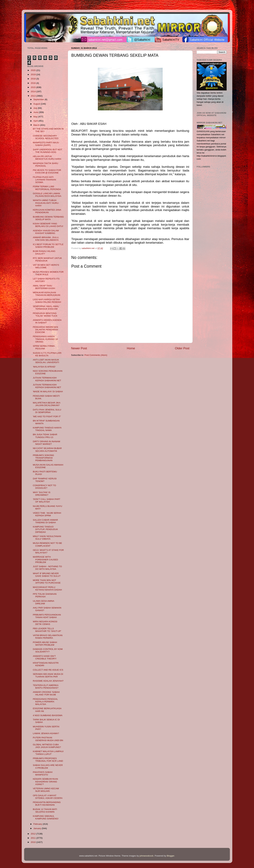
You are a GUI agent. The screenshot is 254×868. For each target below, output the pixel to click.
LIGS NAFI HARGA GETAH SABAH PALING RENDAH (47, 301)
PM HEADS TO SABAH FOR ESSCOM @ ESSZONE (47, 171)
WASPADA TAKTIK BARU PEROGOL (46, 165)
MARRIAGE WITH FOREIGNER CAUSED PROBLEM (45, 559)
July (36, 108)
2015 (34, 87)
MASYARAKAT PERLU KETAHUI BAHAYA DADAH (47, 588)
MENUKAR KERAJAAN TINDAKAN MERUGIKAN (47, 294)
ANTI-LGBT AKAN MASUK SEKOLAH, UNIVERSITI (46, 361)
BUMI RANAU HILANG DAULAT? (44, 252)
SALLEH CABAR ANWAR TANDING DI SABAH (45, 521)
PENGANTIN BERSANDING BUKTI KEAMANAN (47, 804)
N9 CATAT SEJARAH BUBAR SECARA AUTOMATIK (47, 450)
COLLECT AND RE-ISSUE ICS (48, 670)
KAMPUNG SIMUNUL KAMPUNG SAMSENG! (46, 817)
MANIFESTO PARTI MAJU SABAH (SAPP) (46, 144)
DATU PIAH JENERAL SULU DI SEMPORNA (47, 411)
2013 (34, 96)
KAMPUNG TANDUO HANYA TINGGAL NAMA (47, 429)
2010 (34, 842)
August (37, 104)
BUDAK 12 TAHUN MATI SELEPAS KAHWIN (45, 811)
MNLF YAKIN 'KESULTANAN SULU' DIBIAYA (47, 538)
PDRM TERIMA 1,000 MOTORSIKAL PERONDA (47, 188)
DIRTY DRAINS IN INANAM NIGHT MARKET (46, 443)
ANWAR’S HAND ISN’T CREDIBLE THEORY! (45, 657)
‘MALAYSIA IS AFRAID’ (44, 367)
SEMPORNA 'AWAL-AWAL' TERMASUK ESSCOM (46, 308)
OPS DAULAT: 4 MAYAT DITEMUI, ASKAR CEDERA (48, 797)
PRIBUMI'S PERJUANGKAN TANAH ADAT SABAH (47, 616)
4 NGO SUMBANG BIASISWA (48, 715)
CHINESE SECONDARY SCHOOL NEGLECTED (46, 137)
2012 (34, 834)
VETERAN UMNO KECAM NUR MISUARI (46, 790)
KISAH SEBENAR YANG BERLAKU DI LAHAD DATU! (48, 225)
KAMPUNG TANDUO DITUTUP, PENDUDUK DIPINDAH (45, 529)
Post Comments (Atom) (96, 355)
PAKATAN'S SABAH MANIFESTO (43, 773)
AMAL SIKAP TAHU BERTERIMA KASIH (44, 287)
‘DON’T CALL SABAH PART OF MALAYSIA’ (47, 500)
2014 (34, 92)
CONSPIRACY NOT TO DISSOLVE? (44, 487)
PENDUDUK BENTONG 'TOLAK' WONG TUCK (45, 315)
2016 (34, 83)
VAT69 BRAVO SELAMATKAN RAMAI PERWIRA (48, 637)
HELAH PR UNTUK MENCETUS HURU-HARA (47, 158)
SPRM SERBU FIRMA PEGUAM (44, 347)
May (36, 117)
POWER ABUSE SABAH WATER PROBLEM (45, 644)
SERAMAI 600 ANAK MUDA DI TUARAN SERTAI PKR (48, 675)
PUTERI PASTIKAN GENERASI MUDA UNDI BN (48, 739)
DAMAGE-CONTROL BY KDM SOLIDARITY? (48, 650)
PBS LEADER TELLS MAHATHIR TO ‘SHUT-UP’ (47, 630)
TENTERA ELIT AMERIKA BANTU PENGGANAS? (46, 687)
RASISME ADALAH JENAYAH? (48, 681)
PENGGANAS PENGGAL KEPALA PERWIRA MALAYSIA (45, 702)
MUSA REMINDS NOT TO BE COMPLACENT (47, 544)
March (37, 125)
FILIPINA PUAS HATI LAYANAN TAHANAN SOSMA (44, 180)
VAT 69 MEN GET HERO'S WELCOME (46, 266)
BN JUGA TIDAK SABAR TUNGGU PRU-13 (45, 436)
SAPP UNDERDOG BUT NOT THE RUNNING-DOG (48, 151)
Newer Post (79, 348)
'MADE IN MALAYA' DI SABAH (48, 392)
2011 (34, 838)
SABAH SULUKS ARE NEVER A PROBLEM (48, 766)
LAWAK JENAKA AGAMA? (46, 733)
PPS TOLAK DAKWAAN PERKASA (45, 595)
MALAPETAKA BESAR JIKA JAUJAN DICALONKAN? (47, 404)
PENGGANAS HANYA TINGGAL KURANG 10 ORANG (45, 339)
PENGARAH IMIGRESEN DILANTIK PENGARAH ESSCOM (45, 330)
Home (131, 348)
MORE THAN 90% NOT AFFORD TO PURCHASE (47, 582)
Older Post (182, 348)
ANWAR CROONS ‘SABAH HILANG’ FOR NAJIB (46, 693)
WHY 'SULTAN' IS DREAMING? (42, 494)
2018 (34, 79)
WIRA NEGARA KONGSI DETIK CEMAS (45, 623)
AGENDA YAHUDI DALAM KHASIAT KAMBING (46, 232)
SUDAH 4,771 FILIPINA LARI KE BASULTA (47, 354)
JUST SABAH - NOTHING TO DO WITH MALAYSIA (47, 568)
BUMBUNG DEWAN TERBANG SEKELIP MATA (48, 218)
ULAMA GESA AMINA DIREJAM (43, 602)
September (39, 99)
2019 (34, 74)
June (36, 112)
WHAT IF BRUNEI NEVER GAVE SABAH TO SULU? (47, 575)
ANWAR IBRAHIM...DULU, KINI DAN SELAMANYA (46, 239)
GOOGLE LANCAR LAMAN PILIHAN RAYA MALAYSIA (47, 195)
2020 (34, 70)
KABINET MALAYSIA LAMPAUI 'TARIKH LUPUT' (48, 753)
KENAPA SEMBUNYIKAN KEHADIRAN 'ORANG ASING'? (45, 782)
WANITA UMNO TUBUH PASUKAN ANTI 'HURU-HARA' (46, 203)
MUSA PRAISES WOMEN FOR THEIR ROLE (48, 273)
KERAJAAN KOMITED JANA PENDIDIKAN (47, 211)
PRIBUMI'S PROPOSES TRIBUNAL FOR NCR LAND (48, 760)
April (36, 121)
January (38, 828)
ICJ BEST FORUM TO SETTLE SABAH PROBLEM (48, 246)
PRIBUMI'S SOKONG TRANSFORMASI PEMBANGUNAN (43, 458)
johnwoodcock (147, 856)
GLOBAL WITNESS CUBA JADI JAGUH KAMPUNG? (47, 746)
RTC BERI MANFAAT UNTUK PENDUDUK (47, 259)
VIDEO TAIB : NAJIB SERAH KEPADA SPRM (47, 514)
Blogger (171, 856)
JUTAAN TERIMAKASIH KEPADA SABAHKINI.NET (47, 379)
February (38, 824)
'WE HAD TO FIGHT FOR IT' (47, 416)
